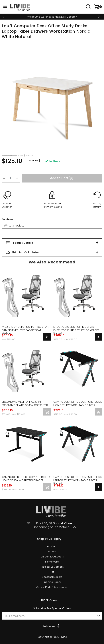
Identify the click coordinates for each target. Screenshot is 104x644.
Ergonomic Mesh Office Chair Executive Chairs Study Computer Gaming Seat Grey (25, 403)
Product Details (19, 243)
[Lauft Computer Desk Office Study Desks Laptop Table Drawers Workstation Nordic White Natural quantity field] (11, 178)
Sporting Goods (52, 582)
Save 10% (34, 161)
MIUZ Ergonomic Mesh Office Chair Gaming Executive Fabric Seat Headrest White (26, 329)
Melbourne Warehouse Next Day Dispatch (52, 17)
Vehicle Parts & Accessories (52, 587)
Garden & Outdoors (52, 557)
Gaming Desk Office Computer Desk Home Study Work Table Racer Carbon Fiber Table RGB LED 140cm (78, 403)
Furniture (52, 546)
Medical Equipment (52, 567)
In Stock (53, 161)
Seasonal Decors (52, 577)
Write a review (14, 225)
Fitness (52, 551)
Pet (52, 572)
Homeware (52, 562)
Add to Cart (62, 178)
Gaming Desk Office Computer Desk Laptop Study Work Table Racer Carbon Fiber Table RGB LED (78, 479)
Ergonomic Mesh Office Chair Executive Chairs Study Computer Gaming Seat (76, 329)
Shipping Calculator (22, 252)
